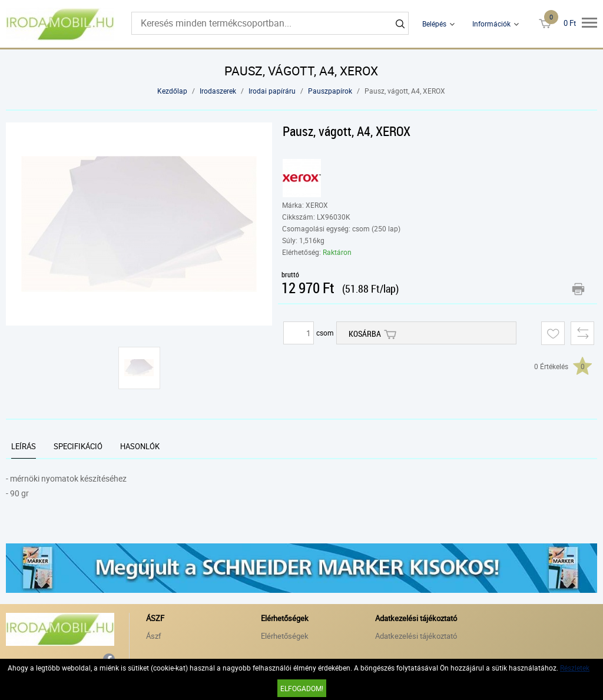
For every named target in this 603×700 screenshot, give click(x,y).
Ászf (154, 636)
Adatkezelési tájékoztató (416, 636)
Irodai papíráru (272, 91)
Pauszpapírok (330, 91)
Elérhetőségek (285, 636)
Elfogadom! (302, 688)
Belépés (434, 24)
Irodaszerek (218, 91)
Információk (491, 24)
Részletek (575, 668)
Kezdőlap (172, 91)
